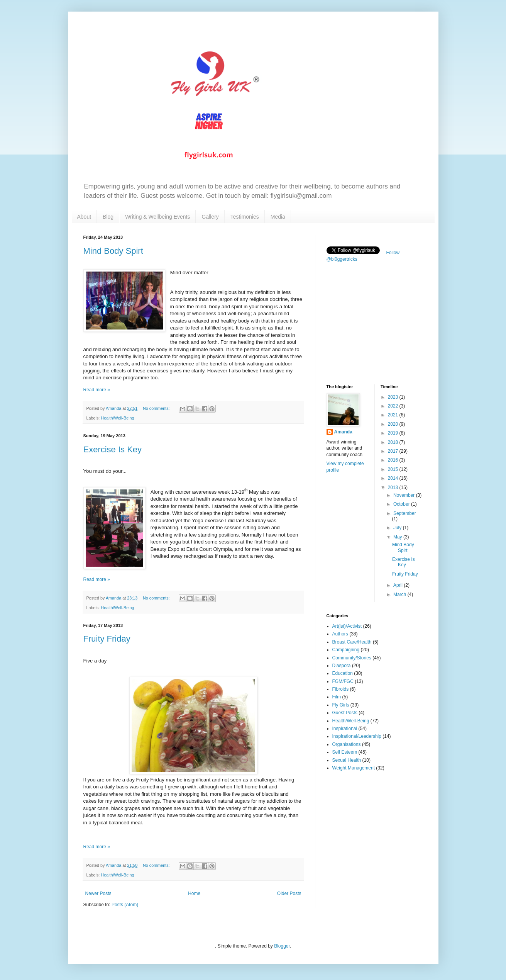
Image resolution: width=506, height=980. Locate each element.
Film (337, 697)
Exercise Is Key (113, 449)
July (398, 528)
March (400, 594)
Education (343, 673)
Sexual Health (347, 760)
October (402, 504)
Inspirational (345, 729)
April (399, 585)
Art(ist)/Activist (347, 626)
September (405, 513)
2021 (394, 415)
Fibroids (341, 689)
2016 (394, 460)
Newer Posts (98, 893)
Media (278, 217)
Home (194, 893)
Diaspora (342, 666)
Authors (340, 634)
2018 (394, 442)
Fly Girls (341, 705)
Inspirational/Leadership (357, 736)
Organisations (347, 744)
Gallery (210, 217)
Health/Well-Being (117, 418)
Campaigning (346, 650)
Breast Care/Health (352, 642)
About (84, 217)
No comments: (157, 408)
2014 (394, 478)
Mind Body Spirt (113, 251)
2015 (394, 469)
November (405, 495)
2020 (394, 424)
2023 (394, 397)
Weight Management (354, 768)
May (398, 537)
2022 (394, 406)
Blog (108, 217)
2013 (394, 487)
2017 (394, 451)
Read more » (97, 390)
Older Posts (289, 893)
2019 (394, 433)
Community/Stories (352, 658)
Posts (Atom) (125, 905)
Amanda (343, 432)
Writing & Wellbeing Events (157, 217)
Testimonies (245, 217)
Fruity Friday (107, 639)
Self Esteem (345, 752)
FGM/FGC (343, 681)
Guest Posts (345, 713)
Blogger (282, 946)
